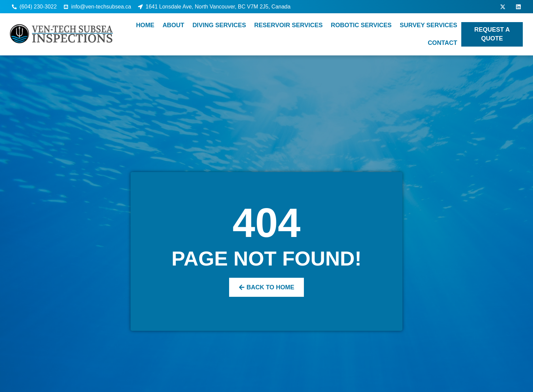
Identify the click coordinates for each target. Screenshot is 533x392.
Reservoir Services (288, 25)
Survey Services (428, 25)
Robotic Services (361, 25)
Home (145, 25)
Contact (442, 43)
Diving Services (219, 25)
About (173, 25)
